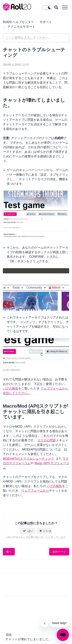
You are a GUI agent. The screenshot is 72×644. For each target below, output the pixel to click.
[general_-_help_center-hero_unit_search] (36, 38)
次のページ (59, 552)
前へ (9, 552)
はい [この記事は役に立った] (30, 531)
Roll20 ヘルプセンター (18, 22)
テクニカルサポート (21, 27)
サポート (46, 22)
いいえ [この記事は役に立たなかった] (48, 531)
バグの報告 (11, 388)
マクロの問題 (47, 440)
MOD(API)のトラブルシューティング (28, 459)
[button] (65, 7)
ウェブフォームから (35, 491)
